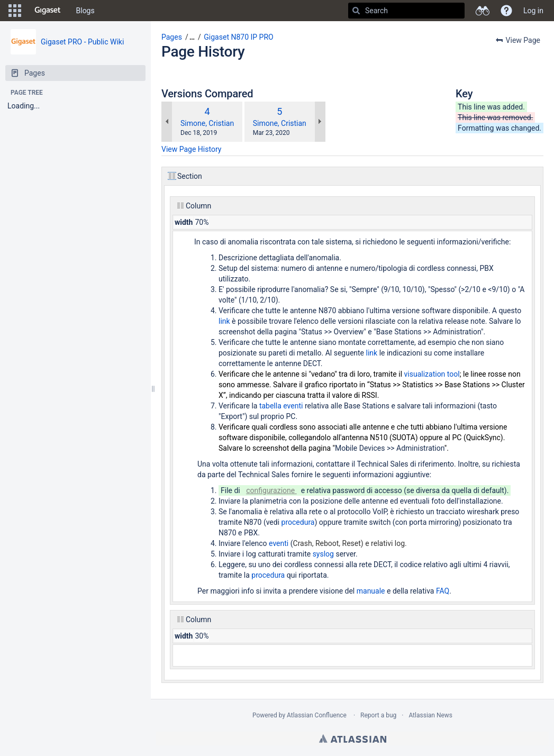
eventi (280, 543)
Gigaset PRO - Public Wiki (82, 42)
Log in (533, 11)
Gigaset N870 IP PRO (238, 37)
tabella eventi (281, 406)
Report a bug (378, 715)
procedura (298, 522)
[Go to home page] (48, 11)
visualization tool (432, 374)
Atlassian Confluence (317, 715)
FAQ (443, 591)
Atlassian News (430, 715)
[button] (15, 11)
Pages (172, 37)
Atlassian (353, 739)
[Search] (356, 11)
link (225, 321)
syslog (324, 554)
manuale (372, 591)
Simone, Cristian (207, 123)
